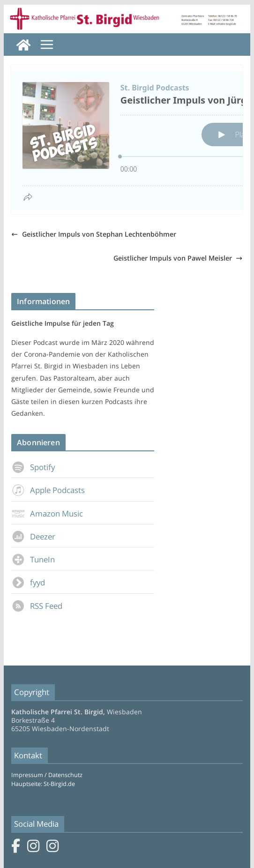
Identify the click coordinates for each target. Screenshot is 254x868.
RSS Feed (37, 606)
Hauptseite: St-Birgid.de (43, 784)
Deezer (33, 536)
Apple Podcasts (48, 490)
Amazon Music (47, 513)
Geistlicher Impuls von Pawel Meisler (178, 258)
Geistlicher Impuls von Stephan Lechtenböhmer (93, 234)
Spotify (33, 467)
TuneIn (33, 559)
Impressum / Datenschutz (47, 775)
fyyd (28, 582)
